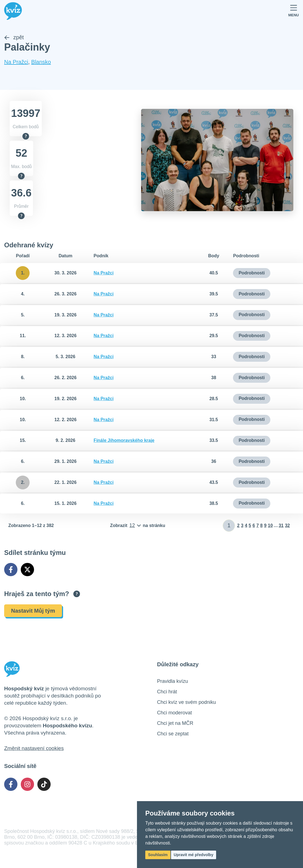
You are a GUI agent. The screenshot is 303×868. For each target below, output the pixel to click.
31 (281, 525)
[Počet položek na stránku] (138, 526)
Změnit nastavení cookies (34, 748)
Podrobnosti (252, 273)
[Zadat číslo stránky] (229, 526)
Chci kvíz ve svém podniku (187, 702)
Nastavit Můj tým (33, 611)
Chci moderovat (175, 713)
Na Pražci (16, 62)
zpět (14, 38)
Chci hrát (167, 692)
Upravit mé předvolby (194, 855)
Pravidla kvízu (173, 681)
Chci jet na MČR (175, 723)
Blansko (41, 62)
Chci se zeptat (173, 734)
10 (270, 525)
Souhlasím (158, 855)
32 (288, 525)
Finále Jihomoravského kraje (124, 441)
